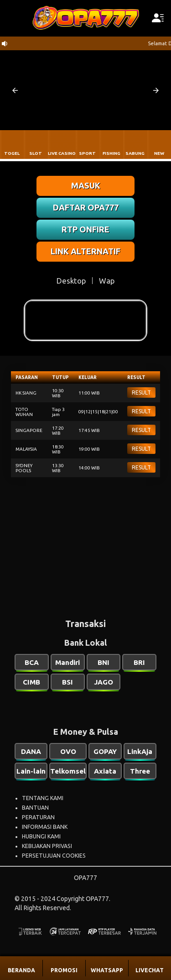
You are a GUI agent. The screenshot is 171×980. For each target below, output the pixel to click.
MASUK (86, 185)
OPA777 (85, 878)
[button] (15, 90)
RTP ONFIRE (85, 229)
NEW (159, 153)
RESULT (141, 393)
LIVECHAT (150, 970)
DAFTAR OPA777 (86, 207)
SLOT (36, 153)
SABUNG (135, 153)
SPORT (87, 153)
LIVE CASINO (62, 153)
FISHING (111, 153)
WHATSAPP (107, 970)
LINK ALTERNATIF (85, 251)
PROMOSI (64, 970)
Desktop (71, 281)
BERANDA (21, 970)
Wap (107, 281)
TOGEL (12, 153)
